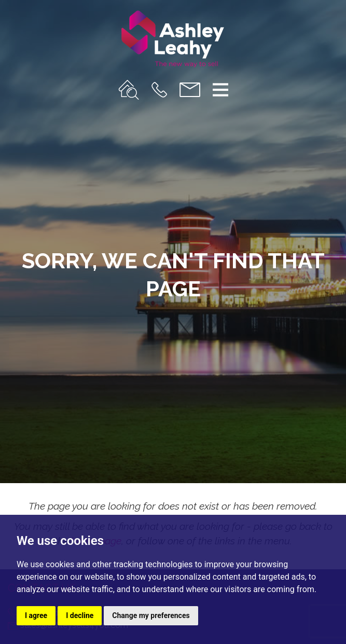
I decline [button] (80, 615)
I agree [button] (36, 615)
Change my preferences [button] (151, 615)
